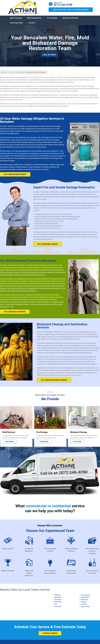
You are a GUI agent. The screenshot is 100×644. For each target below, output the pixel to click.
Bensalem (58, 601)
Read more (43, 443)
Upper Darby (85, 608)
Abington (58, 597)
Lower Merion (86, 597)
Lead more (9, 443)
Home (4, 74)
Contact (32, 25)
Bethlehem (58, 604)
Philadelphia (85, 599)
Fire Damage (52, 20)
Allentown (58, 599)
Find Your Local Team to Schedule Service (71, 10)
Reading (84, 604)
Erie (56, 606)
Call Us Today (49, 56)
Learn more (78, 443)
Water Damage (16, 20)
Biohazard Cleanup (70, 20)
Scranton (84, 606)
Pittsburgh (84, 601)
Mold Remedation (34, 20)
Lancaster (58, 608)
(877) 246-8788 (63, 5)
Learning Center (17, 25)
